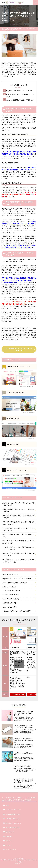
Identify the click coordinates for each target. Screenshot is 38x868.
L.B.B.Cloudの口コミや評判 (11, 591)
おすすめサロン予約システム (13, 810)
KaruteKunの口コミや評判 (11, 599)
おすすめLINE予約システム (13, 814)
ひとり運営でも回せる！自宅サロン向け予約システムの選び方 (18, 517)
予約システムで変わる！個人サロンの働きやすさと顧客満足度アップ (18, 529)
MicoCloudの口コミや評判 (11, 595)
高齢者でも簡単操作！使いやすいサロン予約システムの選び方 (18, 510)
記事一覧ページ (10, 832)
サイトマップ (9, 845)
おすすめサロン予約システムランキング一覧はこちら (20, 349)
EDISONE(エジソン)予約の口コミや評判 (15, 583)
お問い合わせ (9, 841)
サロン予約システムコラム (13, 828)
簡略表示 (19, 87)
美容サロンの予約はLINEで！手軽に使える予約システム (18, 536)
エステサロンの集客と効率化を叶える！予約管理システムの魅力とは (18, 523)
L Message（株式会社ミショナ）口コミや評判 (17, 611)
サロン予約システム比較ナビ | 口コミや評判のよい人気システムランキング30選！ (19, 799)
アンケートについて (11, 850)
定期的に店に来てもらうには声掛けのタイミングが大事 (20, 95)
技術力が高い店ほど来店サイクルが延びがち (19, 91)
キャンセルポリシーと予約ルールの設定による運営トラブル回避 (18, 554)
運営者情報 (8, 836)
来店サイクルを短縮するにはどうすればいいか (20, 100)
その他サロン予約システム (13, 819)
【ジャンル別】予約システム (13, 823)
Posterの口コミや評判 (9, 607)
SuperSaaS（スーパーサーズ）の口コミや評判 (17, 579)
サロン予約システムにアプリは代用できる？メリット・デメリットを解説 (18, 561)
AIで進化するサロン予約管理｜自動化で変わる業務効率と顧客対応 (18, 504)
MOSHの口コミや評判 (9, 587)
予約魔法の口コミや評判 (10, 574)
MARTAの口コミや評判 (9, 603)
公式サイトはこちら (19, 694)
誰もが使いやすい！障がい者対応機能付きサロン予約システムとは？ (18, 542)
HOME (7, 806)
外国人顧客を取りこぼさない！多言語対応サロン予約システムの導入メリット (18, 548)
